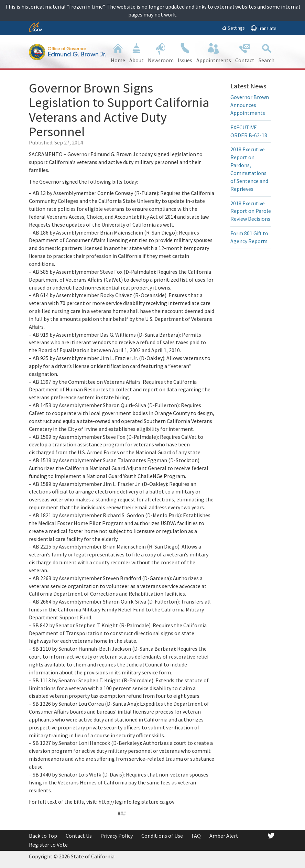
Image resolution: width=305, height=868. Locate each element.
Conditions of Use (162, 836)
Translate (264, 28)
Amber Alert (224, 836)
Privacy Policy (117, 836)
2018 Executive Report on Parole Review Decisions (251, 211)
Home (118, 52)
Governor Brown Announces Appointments (250, 105)
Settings (233, 28)
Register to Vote (48, 845)
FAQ (196, 836)
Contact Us (79, 836)
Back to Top (43, 836)
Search (266, 52)
